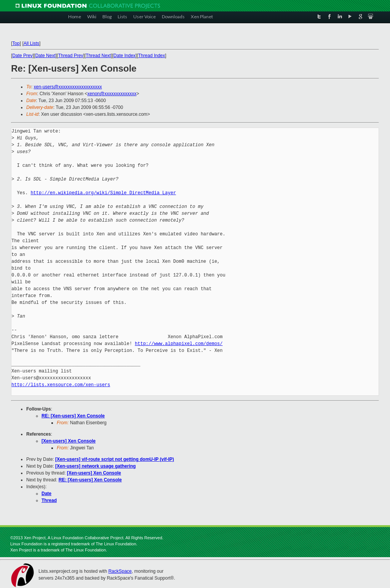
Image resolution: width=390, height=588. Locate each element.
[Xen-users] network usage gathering (95, 466)
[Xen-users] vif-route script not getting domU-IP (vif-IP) (115, 459)
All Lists (31, 43)
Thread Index (152, 56)
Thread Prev (70, 56)
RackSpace (120, 571)
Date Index (125, 56)
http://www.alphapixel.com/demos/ (179, 344)
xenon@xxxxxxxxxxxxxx (112, 94)
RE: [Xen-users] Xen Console (73, 416)
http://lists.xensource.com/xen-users (61, 385)
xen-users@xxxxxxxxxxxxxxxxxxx (68, 87)
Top (16, 43)
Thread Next (98, 56)
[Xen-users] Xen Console (69, 441)
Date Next (45, 56)
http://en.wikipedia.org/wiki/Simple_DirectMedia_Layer (103, 193)
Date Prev (22, 56)
